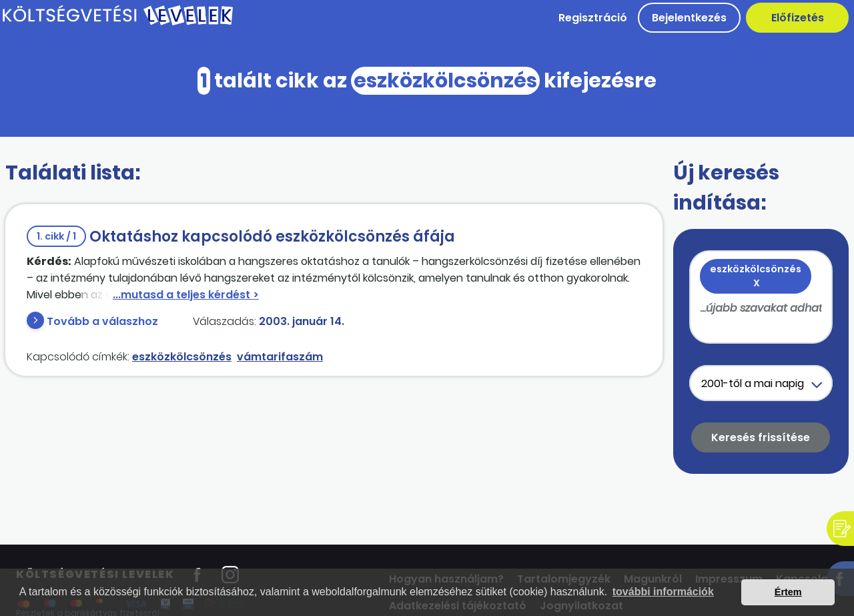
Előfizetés (798, 18)
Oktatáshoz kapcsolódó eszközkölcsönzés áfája (241, 237)
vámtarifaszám (280, 357)
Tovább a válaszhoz (102, 321)
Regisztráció (593, 18)
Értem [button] (788, 592)
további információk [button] (663, 592)
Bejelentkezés (689, 18)
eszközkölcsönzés (182, 357)
